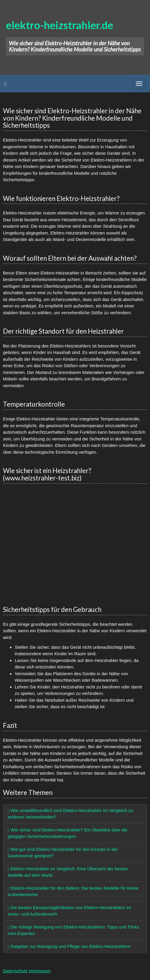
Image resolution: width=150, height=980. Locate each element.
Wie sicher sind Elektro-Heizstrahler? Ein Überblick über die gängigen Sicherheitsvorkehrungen (67, 833)
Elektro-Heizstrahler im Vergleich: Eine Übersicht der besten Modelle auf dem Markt (68, 872)
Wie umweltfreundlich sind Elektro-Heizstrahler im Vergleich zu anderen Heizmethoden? (70, 814)
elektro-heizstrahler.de (60, 25)
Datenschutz (15, 971)
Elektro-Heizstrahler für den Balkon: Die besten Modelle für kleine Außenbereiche (73, 891)
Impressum (40, 971)
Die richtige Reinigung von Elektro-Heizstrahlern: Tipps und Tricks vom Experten (73, 930)
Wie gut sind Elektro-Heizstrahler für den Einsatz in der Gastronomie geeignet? (63, 853)
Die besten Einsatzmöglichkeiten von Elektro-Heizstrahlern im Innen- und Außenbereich (69, 911)
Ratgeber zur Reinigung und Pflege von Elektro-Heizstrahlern (69, 946)
